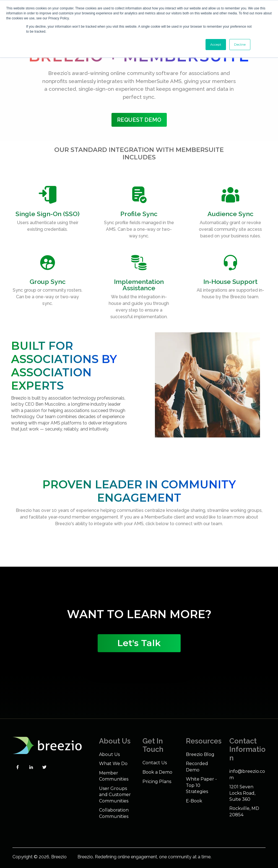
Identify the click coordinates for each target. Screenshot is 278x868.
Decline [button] (240, 44)
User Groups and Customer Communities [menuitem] (115, 795)
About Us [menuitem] (109, 754)
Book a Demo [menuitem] (157, 772)
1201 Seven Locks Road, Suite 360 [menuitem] (242, 793)
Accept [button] (216, 44)
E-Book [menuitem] (194, 801)
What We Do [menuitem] (113, 764)
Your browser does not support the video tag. (139, 587)
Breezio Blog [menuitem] (200, 754)
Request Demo (139, 120)
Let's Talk (139, 643)
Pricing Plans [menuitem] (157, 782)
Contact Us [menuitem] (155, 763)
